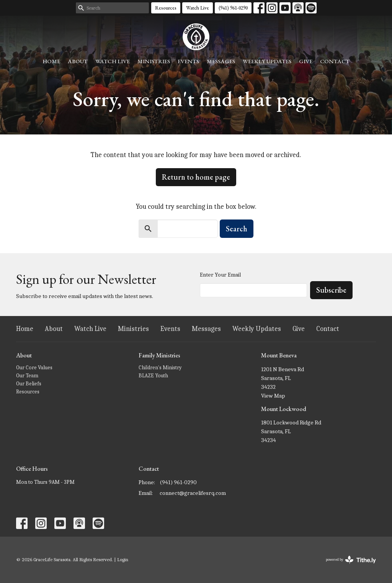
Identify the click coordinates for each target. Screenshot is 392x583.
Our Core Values (34, 368)
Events (188, 61)
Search (237, 229)
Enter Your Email (220, 275)
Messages (221, 61)
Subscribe (331, 290)
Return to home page (196, 177)
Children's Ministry (160, 368)
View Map (273, 396)
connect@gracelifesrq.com (193, 493)
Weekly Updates (267, 61)
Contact (335, 61)
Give (306, 61)
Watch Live (198, 8)
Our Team (27, 376)
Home (51, 61)
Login (123, 559)
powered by (351, 560)
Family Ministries (159, 355)
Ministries (154, 61)
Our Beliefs (29, 384)
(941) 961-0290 (233, 8)
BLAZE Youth (153, 376)
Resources (166, 8)
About (78, 61)
